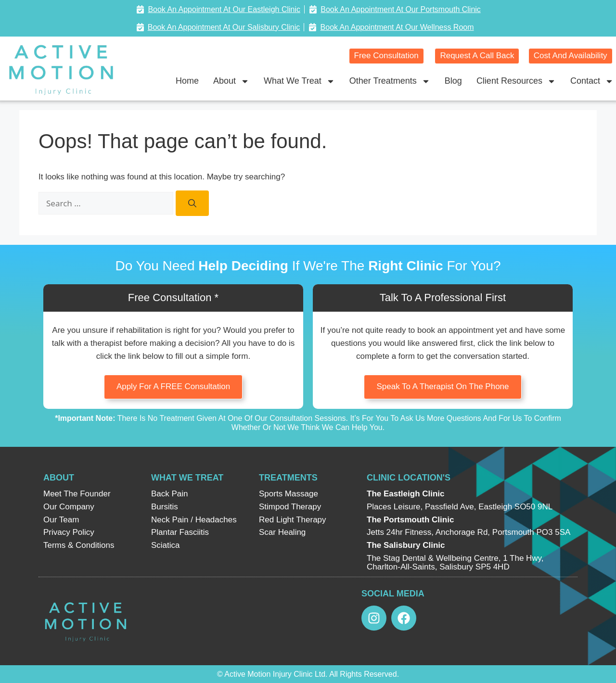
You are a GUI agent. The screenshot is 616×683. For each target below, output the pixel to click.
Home (187, 81)
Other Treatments (390, 81)
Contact (592, 81)
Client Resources (516, 81)
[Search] (192, 203)
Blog (453, 81)
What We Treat (299, 81)
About (231, 81)
